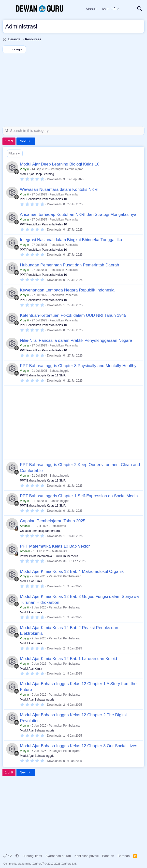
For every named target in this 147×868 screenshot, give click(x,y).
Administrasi (58, 526)
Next (26, 141)
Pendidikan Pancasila (64, 194)
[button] (17, 856)
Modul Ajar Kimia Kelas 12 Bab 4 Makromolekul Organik (72, 571)
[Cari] (140, 9)
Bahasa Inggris (59, 371)
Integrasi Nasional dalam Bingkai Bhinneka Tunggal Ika (71, 240)
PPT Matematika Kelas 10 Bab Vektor (55, 546)
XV (8, 856)
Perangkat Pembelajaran (67, 169)
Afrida (25, 526)
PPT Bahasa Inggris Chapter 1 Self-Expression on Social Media (79, 496)
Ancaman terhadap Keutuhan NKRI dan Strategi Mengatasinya (78, 214)
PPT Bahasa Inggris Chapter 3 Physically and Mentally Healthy (78, 365)
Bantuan (108, 856)
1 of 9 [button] (9, 141)
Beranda (124, 856)
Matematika (59, 551)
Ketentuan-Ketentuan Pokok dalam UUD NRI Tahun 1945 (73, 315)
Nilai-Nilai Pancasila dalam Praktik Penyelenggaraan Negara (76, 340)
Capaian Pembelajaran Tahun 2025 (53, 521)
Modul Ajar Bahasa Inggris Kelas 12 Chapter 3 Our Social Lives (79, 746)
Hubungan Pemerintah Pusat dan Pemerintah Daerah (70, 265)
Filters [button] (13, 153)
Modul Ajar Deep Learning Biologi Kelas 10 (60, 164)
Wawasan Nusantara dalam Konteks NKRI (59, 189)
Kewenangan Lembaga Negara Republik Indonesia (67, 290)
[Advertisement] (73, 89)
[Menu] (7, 9)
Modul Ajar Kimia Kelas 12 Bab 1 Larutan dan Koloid (68, 658)
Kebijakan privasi (87, 856)
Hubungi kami (32, 856)
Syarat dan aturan (58, 856)
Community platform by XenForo (40, 864)
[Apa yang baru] (128, 9)
